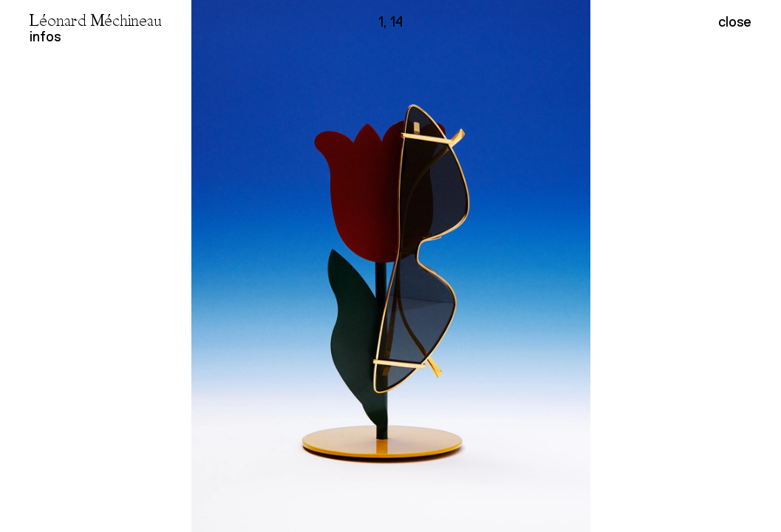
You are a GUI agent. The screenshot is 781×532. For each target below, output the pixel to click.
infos (45, 37)
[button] (586, 266)
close (735, 22)
